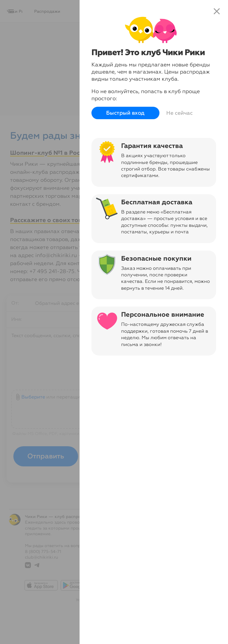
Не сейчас (179, 113)
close (217, 11)
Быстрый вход (125, 113)
